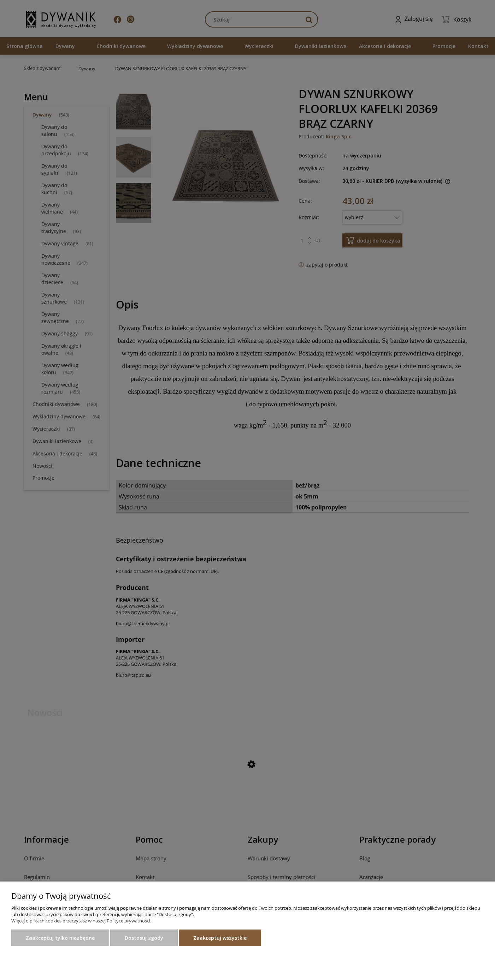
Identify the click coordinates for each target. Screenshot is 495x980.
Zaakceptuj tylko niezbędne (60, 938)
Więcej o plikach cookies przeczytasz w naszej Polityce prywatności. (81, 921)
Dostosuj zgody (144, 938)
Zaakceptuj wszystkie (220, 938)
